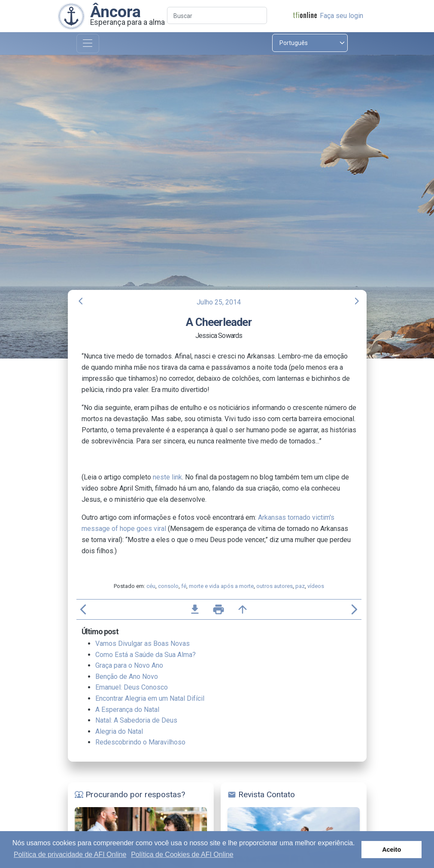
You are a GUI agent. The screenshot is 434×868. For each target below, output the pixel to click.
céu (151, 586)
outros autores (275, 586)
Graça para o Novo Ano (129, 665)
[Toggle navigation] (88, 44)
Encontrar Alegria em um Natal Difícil (150, 698)
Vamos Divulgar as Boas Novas (143, 643)
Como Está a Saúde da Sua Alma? (146, 655)
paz (300, 586)
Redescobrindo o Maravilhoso (140, 742)
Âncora (115, 12)
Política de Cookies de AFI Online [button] (182, 854)
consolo (168, 586)
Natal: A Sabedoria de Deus (136, 720)
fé (184, 586)
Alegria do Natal (119, 731)
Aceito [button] (392, 850)
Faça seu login (341, 16)
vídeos (316, 586)
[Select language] (310, 43)
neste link (167, 477)
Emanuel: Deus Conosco (132, 687)
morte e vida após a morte (221, 586)
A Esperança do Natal (127, 710)
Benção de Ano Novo (127, 677)
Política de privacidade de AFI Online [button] (70, 854)
